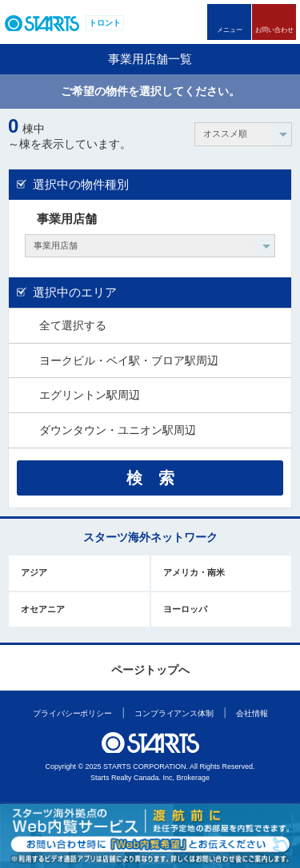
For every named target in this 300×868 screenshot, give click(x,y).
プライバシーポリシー (72, 713)
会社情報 (252, 713)
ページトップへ (150, 670)
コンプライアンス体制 (174, 713)
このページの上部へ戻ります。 (151, 645)
